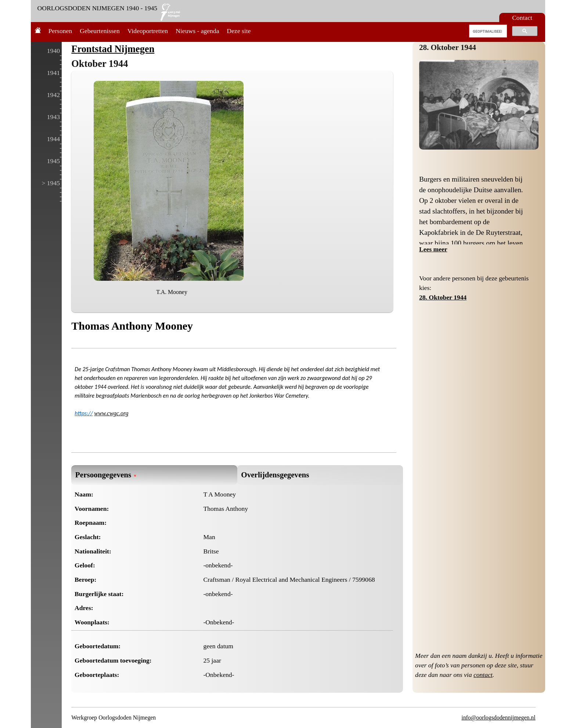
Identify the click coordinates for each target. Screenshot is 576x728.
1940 (53, 51)
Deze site (239, 31)
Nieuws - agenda (197, 31)
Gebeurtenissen (100, 31)
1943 (53, 117)
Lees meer (433, 249)
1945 (53, 161)
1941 (53, 73)
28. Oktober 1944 (448, 47)
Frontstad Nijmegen (113, 49)
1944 (53, 139)
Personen (60, 31)
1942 (53, 95)
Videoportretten (148, 31)
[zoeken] (487, 31)
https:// (84, 413)
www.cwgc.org (111, 413)
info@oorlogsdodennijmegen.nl (498, 718)
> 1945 (51, 183)
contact (483, 675)
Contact (522, 18)
